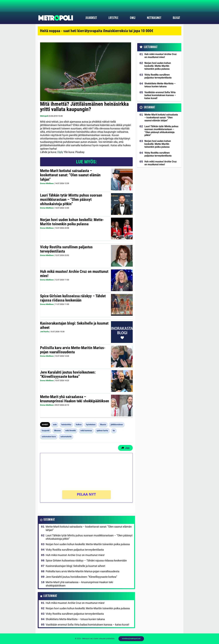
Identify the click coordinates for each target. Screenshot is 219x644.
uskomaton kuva (49, 437)
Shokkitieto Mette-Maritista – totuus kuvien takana (75, 619)
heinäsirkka (66, 425)
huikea (79, 425)
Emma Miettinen (47, 183)
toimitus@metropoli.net (131, 639)
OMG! (133, 18)
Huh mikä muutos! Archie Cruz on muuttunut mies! (74, 274)
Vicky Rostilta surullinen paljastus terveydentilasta (66, 249)
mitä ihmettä (71, 431)
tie (114, 431)
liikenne (57, 431)
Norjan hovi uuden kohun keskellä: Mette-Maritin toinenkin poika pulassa (72, 222)
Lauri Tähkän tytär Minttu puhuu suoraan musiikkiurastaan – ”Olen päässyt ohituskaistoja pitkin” (71, 200)
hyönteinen (91, 425)
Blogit (176, 18)
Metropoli (44, 116)
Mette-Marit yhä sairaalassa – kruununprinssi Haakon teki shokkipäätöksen (75, 399)
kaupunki (46, 431)
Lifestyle (113, 18)
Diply (60, 152)
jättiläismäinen (117, 425)
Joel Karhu (45, 332)
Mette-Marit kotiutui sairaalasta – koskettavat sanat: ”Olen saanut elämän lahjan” (70, 175)
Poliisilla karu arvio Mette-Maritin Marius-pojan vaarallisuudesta (73, 350)
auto (55, 425)
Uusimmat (49, 520)
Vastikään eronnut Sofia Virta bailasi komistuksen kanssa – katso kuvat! (87, 625)
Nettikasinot (154, 18)
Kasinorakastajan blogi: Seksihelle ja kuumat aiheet (74, 325)
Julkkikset (91, 18)
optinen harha (102, 431)
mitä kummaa (86, 431)
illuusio (103, 425)
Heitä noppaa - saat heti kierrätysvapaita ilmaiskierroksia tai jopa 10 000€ (97, 31)
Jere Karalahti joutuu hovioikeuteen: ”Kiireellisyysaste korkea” (68, 374)
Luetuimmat (50, 596)
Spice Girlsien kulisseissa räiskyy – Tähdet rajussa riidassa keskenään (73, 298)
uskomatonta (66, 437)
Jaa (125, 448)
